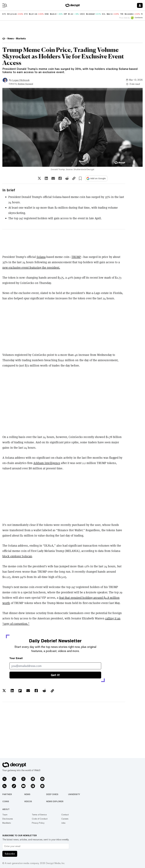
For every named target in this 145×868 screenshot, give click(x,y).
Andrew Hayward (25, 84)
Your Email (16, 658)
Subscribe (10, 854)
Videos (28, 801)
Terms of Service (39, 815)
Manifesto (7, 823)
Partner (7, 794)
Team (5, 815)
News (27, 794)
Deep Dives (52, 794)
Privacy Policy (38, 823)
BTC (4, 14)
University (74, 794)
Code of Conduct (40, 819)
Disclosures (8, 819)
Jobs (63, 823)
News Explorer (55, 801)
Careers (65, 819)
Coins (6, 801)
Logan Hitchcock (21, 80)
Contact (65, 815)
